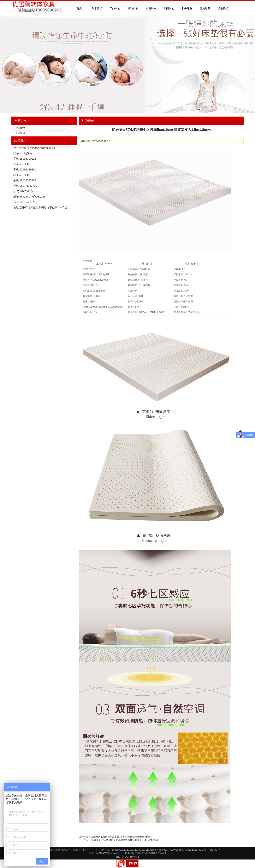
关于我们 (97, 8)
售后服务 (205, 8)
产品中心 (115, 8)
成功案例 (133, 8)
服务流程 (187, 8)
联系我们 (223, 8)
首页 (79, 8)
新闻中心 (169, 8)
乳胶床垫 (21, 133)
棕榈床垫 (21, 128)
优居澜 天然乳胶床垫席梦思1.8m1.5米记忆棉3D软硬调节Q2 (122, 837)
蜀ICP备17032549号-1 (127, 857)
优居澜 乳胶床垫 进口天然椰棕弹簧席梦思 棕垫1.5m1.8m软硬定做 (125, 840)
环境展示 (151, 8)
